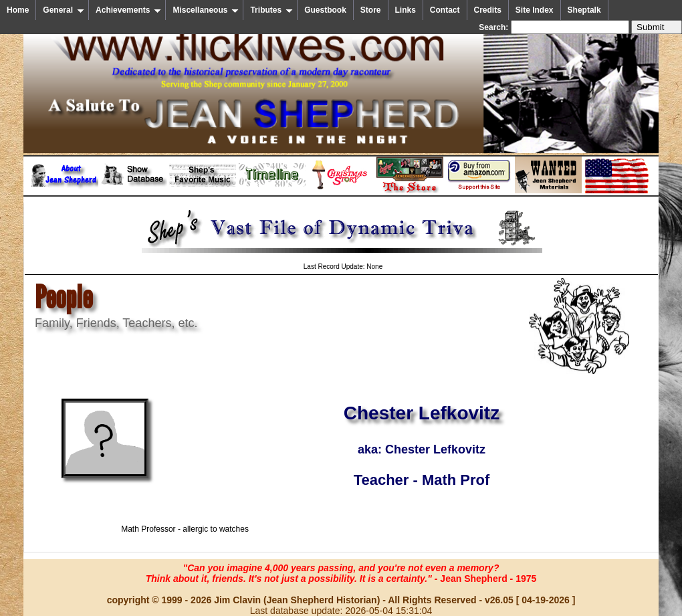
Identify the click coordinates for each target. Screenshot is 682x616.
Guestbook (325, 10)
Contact (445, 10)
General (64, 10)
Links (406, 10)
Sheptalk (584, 10)
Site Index (535, 10)
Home (18, 10)
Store (371, 10)
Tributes (271, 10)
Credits (488, 10)
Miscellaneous (206, 10)
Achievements (128, 10)
